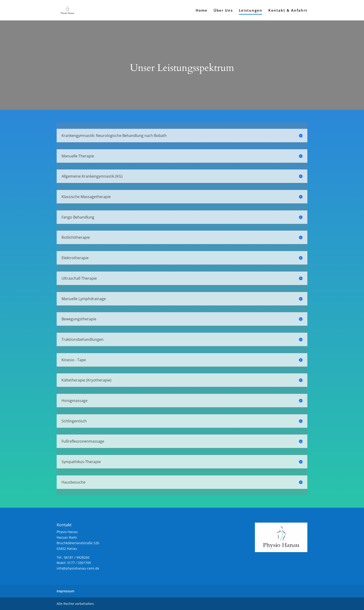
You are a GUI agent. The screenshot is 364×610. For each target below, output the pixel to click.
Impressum (65, 591)
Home (202, 11)
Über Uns (223, 11)
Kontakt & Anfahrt (288, 11)
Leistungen (251, 11)
